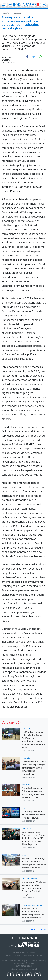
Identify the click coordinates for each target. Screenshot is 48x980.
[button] (3, 4)
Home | (6, 960)
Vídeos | (42, 960)
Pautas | (22, 960)
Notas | (29, 960)
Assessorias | (20, 963)
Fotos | (36, 960)
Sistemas (30, 963)
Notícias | (13, 960)
